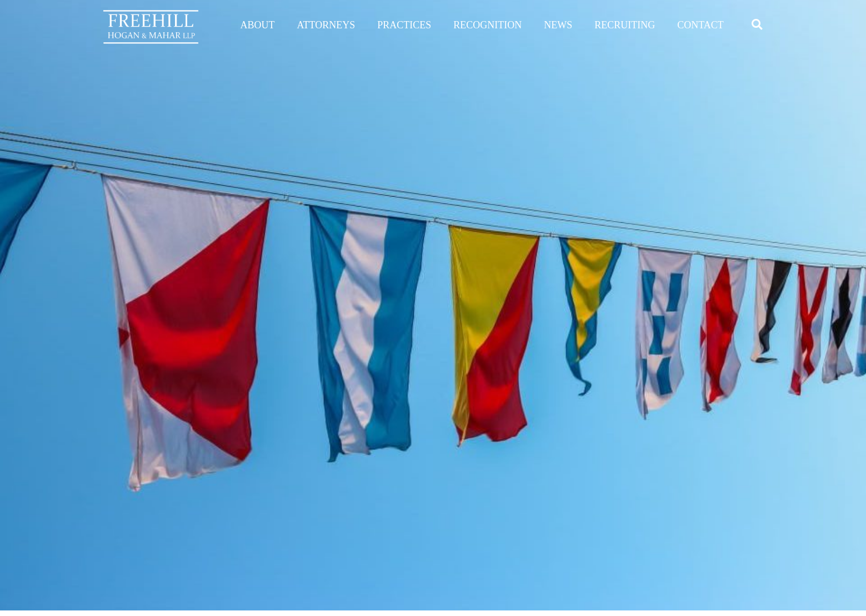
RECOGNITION (487, 25)
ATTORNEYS (326, 25)
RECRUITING (625, 25)
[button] (757, 24)
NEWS (558, 25)
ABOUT (258, 25)
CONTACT (700, 25)
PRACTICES (404, 25)
